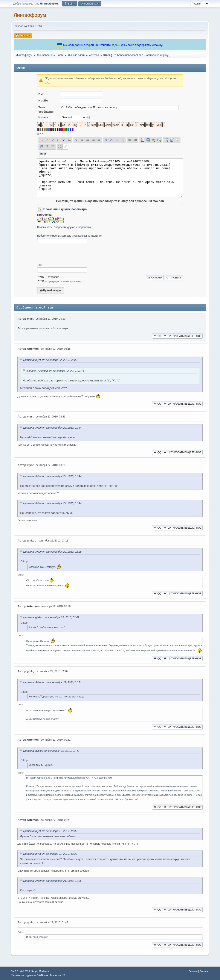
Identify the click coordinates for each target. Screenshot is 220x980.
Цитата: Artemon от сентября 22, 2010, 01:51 (52, 682)
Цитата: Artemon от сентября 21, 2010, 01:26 (52, 881)
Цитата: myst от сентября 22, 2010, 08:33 (50, 360)
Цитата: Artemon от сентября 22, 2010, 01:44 (55, 371)
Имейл (43, 101)
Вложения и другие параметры (65, 209)
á (38, 134)
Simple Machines (40, 971)
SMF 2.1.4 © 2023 (20, 971)
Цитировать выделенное (182, 336)
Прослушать (45, 227)
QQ (157, 336)
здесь (115, 45)
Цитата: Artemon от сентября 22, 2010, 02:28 (52, 552)
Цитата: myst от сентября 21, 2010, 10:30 (50, 831)
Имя (41, 94)
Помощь (193, 971)
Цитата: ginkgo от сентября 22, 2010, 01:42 (51, 751)
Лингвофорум (30, 15)
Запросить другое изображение (73, 227)
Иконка (43, 117)
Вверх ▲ (204, 971)
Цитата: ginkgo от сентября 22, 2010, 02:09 (51, 618)
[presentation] (70, 253)
